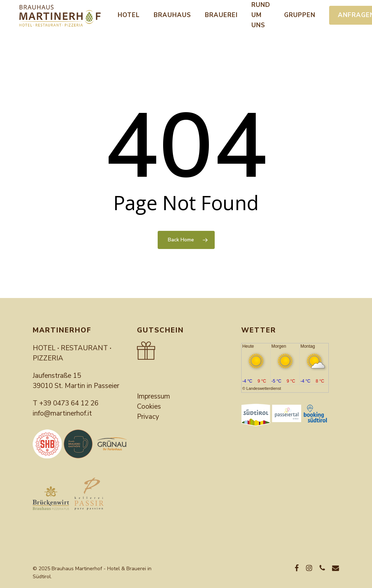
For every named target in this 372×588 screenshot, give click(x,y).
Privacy (148, 417)
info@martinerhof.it (62, 413)
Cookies (149, 407)
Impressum (153, 396)
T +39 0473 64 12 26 (66, 403)
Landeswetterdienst (264, 388)
